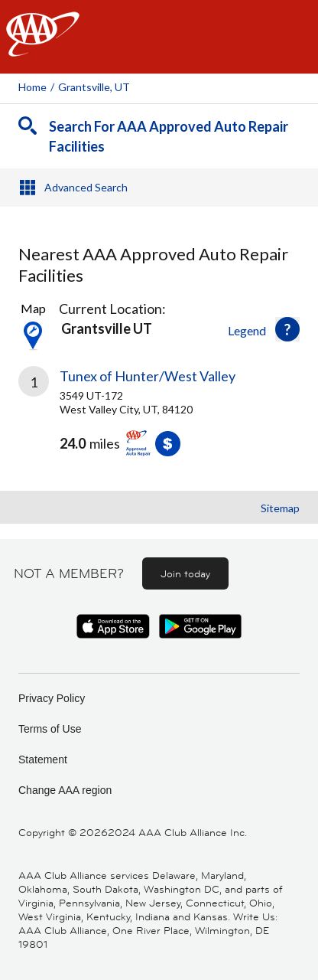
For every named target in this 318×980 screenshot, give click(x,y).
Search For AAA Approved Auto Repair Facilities (169, 136)
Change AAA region (65, 790)
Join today (185, 573)
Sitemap (280, 508)
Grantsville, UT (94, 87)
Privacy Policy (52, 698)
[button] (287, 329)
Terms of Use (50, 729)
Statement (43, 759)
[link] (159, 423)
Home (32, 87)
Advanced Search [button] (86, 187)
